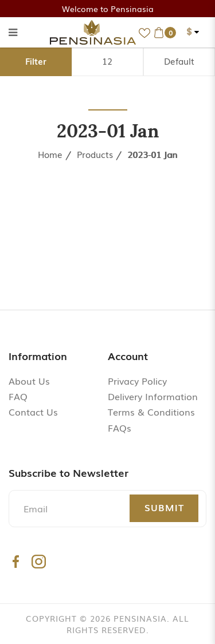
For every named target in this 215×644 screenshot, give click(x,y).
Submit (164, 507)
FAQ (18, 396)
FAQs (120, 428)
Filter (36, 61)
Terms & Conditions (151, 412)
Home (50, 154)
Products (95, 154)
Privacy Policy (137, 381)
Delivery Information (153, 396)
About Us (29, 381)
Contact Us (33, 412)
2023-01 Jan (152, 154)
